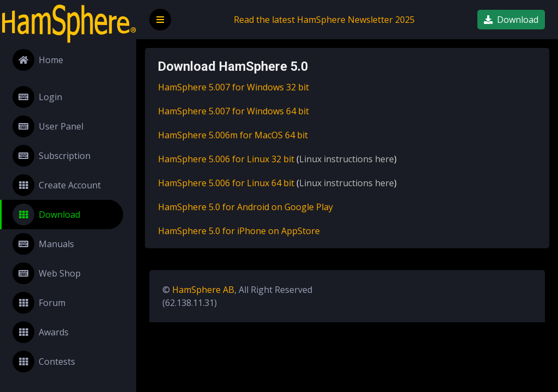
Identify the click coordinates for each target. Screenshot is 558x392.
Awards (41, 332)
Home (38, 60)
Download (46, 215)
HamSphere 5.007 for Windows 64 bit (233, 111)
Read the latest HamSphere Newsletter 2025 (324, 20)
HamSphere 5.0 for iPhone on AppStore (239, 231)
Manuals (43, 244)
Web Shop (47, 273)
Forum (39, 303)
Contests (44, 362)
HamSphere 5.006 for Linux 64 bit (226, 183)
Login (37, 97)
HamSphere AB (203, 290)
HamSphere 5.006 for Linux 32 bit (226, 159)
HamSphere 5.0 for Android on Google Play (245, 207)
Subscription (51, 156)
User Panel (48, 126)
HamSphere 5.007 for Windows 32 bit (233, 87)
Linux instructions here (347, 159)
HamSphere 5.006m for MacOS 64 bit (233, 135)
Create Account (57, 185)
